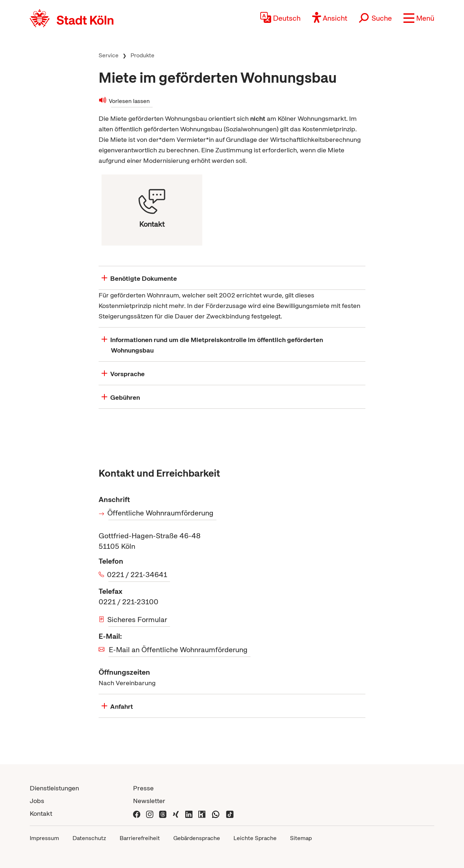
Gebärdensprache (197, 838)
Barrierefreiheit (140, 838)
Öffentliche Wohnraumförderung (161, 513)
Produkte (142, 55)
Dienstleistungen (54, 788)
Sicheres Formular (138, 620)
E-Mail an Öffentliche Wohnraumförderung (178, 650)
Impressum (44, 838)
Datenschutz (89, 838)
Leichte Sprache (255, 838)
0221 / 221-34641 (138, 575)
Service (109, 55)
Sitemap (301, 838)
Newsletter (149, 801)
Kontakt (41, 813)
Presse (143, 788)
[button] (419, 18)
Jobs (37, 801)
